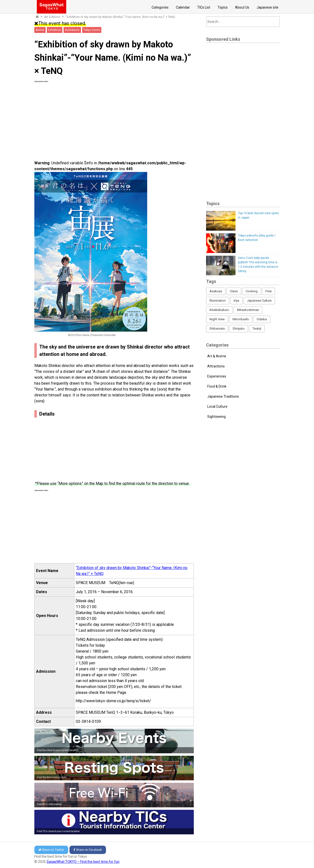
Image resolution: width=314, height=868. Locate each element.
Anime (40, 30)
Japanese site (268, 7)
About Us (242, 7)
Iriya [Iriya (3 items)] (236, 301)
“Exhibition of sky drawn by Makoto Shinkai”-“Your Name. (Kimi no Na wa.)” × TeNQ (120, 17)
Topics (223, 7)
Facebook (88, 850)
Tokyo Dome (92, 30)
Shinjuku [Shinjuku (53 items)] (239, 329)
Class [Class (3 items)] (234, 291)
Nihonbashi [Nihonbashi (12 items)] (241, 319)
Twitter (51, 850)
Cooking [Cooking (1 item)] (252, 291)
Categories (160, 7)
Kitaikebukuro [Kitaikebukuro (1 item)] (219, 310)
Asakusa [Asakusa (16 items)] (216, 291)
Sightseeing (216, 417)
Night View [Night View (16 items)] (217, 319)
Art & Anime (52, 17)
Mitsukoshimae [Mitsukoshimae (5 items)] (248, 310)
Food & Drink (217, 386)
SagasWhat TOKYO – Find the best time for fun (83, 862)
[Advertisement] (114, 117)
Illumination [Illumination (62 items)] (218, 301)
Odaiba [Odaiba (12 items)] (262, 319)
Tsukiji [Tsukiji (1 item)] (257, 329)
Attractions (216, 366)
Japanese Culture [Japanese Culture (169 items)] (259, 301)
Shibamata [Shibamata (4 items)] (217, 329)
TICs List (204, 7)
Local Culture (217, 406)
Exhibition (55, 30)
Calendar (183, 7)
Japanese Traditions (223, 396)
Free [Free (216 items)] (268, 291)
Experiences (217, 376)
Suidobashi (72, 30)
